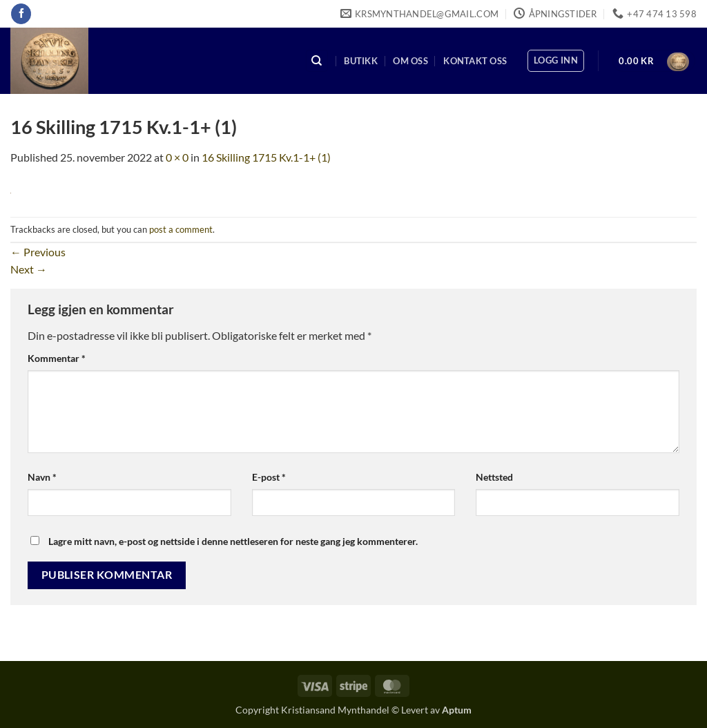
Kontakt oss (475, 61)
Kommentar (57, 358)
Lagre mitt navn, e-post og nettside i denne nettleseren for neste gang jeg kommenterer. (233, 541)
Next (29, 269)
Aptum (457, 710)
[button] (556, 61)
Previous (38, 252)
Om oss (410, 61)
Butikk (361, 61)
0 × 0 (177, 157)
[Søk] (317, 61)
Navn (42, 477)
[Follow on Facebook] (21, 14)
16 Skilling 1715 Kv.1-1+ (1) (266, 157)
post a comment (181, 229)
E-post (269, 477)
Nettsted (494, 477)
